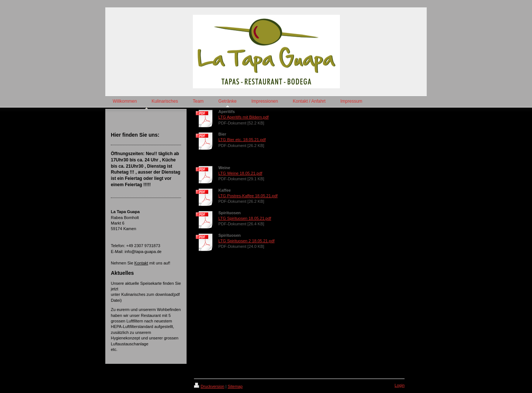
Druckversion (209, 386)
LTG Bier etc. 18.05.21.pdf (242, 140)
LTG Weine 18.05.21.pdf (240, 173)
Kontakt (141, 263)
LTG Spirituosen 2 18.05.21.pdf (246, 241)
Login (400, 385)
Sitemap (235, 386)
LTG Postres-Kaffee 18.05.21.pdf (248, 196)
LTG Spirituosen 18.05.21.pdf (245, 218)
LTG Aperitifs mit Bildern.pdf (243, 117)
